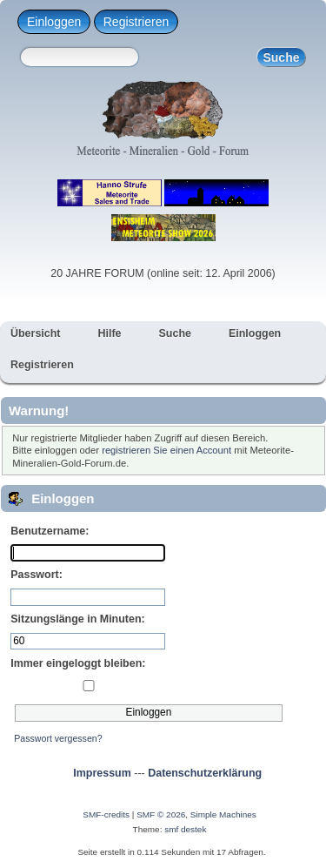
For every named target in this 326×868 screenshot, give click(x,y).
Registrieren (136, 22)
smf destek (185, 829)
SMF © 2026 (161, 814)
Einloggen (54, 22)
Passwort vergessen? (58, 738)
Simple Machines (223, 814)
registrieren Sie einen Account (166, 450)
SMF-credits (106, 814)
